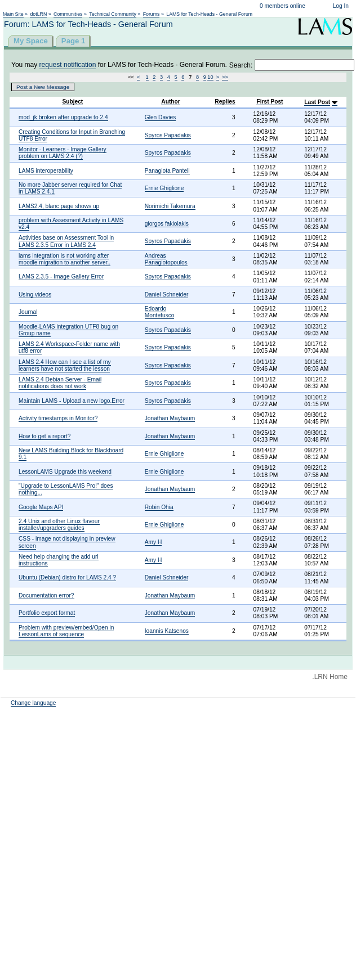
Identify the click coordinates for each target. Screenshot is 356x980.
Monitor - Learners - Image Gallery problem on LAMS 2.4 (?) (63, 153)
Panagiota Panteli (167, 171)
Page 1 (74, 41)
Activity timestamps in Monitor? (58, 418)
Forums (152, 14)
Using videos (35, 295)
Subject (72, 102)
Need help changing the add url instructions (59, 560)
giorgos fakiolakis (167, 224)
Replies (225, 102)
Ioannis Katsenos (167, 631)
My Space (31, 41)
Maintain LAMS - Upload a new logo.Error (72, 401)
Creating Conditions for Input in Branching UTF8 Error (72, 135)
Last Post (317, 102)
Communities (68, 14)
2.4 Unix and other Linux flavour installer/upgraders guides (59, 525)
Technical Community (113, 14)
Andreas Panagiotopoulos (166, 259)
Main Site (13, 14)
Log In (341, 6)
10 (210, 77)
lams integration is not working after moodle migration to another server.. (64, 259)
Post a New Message (43, 87)
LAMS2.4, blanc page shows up (59, 206)
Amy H (153, 542)
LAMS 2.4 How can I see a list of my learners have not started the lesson (65, 365)
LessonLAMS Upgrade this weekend (65, 472)
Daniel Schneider (167, 295)
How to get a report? (44, 436)
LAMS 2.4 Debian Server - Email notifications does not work (60, 383)
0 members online (282, 6)
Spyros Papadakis (168, 135)
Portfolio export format (47, 613)
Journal (28, 312)
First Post (270, 102)
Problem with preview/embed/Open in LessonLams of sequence (66, 631)
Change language (33, 703)
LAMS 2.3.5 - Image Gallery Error (61, 277)
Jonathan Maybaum (170, 418)
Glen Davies (161, 117)
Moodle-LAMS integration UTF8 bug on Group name (68, 330)
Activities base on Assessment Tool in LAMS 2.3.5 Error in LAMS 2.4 (66, 241)
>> (225, 77)
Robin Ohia (159, 507)
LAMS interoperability (46, 171)
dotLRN (38, 14)
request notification (68, 65)
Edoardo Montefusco (160, 312)
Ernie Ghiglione (164, 188)
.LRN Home (330, 677)
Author (170, 102)
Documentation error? (46, 595)
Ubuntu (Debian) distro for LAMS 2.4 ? (67, 577)
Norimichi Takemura (170, 206)
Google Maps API (41, 507)
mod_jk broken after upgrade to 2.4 (63, 117)
